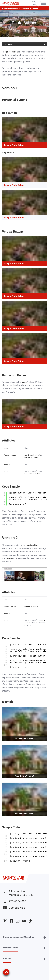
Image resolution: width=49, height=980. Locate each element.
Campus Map (14, 908)
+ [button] (45, 938)
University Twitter (5, 921)
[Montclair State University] (11, 3)
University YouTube (24, 921)
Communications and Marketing (19, 937)
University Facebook (11, 921)
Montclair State (11, 948)
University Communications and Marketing (20, 8)
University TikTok (30, 921)
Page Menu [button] (8, 44)
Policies (7, 958)
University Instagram (18, 921)
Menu (43, 1)
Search (34, 1)
